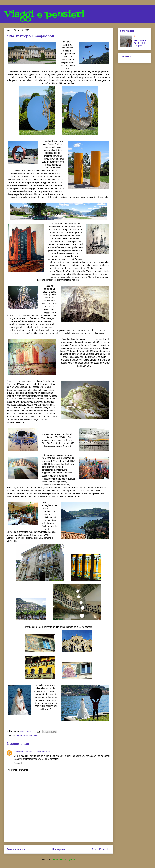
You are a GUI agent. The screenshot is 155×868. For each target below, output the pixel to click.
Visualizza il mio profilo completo (140, 43)
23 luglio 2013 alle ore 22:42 (38, 752)
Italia (35, 736)
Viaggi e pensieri (44, 15)
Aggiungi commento (18, 770)
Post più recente (16, 849)
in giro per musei (24, 736)
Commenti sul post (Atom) (63, 860)
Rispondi (18, 763)
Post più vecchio (101, 849)
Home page (59, 849)
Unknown (19, 752)
